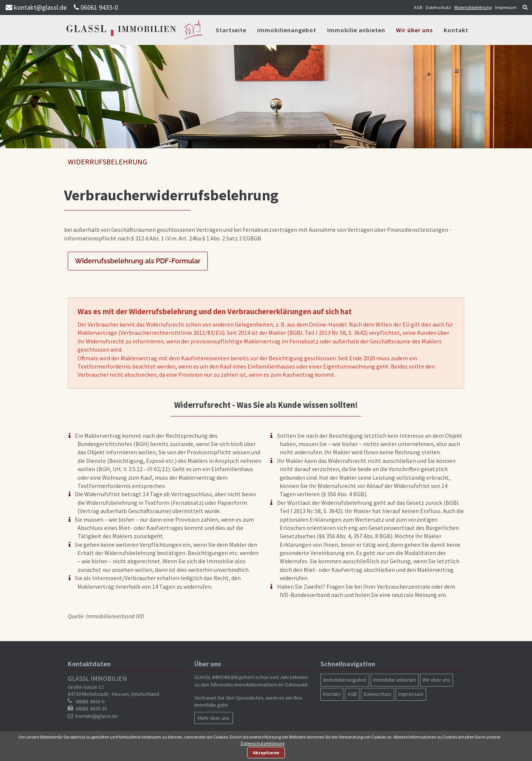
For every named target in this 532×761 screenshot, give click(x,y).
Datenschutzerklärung (263, 743)
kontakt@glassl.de (40, 7)
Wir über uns (414, 30)
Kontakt (456, 30)
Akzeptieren (266, 753)
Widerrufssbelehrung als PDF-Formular (138, 261)
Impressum (506, 7)
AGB (418, 7)
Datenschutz (438, 7)
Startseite (231, 30)
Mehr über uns (214, 718)
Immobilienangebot (287, 30)
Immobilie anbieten (356, 30)
